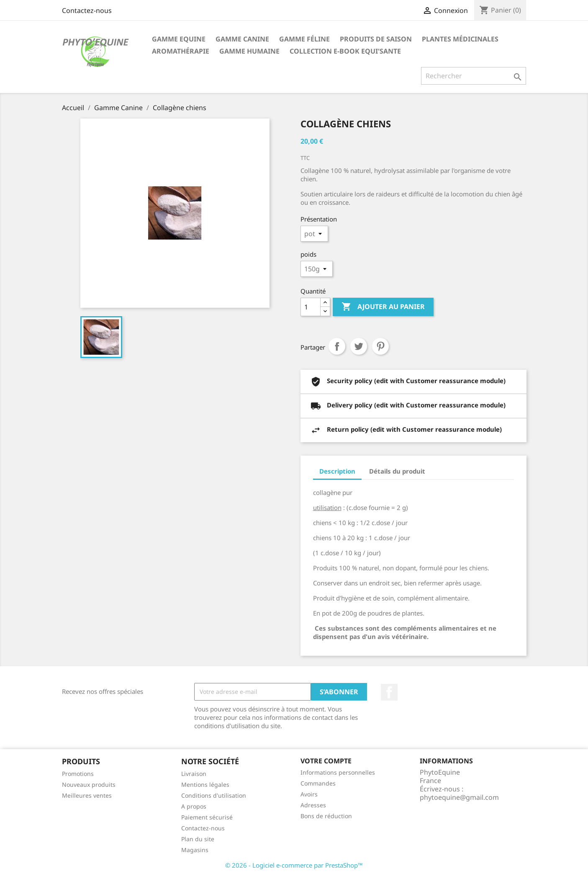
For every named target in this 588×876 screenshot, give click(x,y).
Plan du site (198, 839)
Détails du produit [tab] (397, 471)
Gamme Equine (179, 39)
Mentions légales (205, 785)
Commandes (318, 783)
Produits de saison (376, 39)
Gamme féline (304, 39)
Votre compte (326, 761)
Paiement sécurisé (207, 817)
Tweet (359, 346)
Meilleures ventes (87, 795)
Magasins (195, 850)
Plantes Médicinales (460, 39)
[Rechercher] (474, 76)
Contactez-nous (87, 10)
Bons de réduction (326, 816)
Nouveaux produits (89, 785)
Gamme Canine (242, 39)
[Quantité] (311, 307)
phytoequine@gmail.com (459, 797)
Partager (337, 346)
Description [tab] (337, 471)
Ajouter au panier (383, 307)
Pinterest (380, 346)
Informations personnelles (338, 772)
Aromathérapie (181, 51)
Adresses (313, 805)
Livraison (194, 774)
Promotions (78, 774)
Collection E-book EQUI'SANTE (345, 51)
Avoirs (309, 794)
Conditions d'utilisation (214, 795)
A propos (194, 806)
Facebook (389, 692)
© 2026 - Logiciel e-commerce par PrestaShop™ (294, 865)
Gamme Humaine (249, 51)
